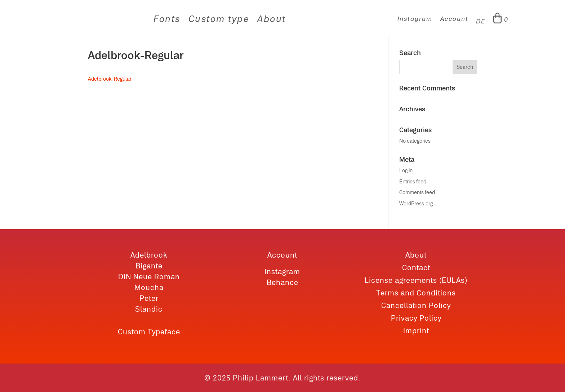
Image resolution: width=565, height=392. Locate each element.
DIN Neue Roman (149, 277)
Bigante (149, 266)
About (272, 20)
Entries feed (413, 182)
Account (454, 19)
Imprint (416, 331)
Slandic (149, 309)
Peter (149, 298)
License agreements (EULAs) (416, 280)
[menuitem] (481, 23)
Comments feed (417, 192)
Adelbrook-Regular (110, 79)
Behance (282, 282)
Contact (416, 268)
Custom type (219, 20)
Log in (406, 170)
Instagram (415, 19)
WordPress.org (416, 204)
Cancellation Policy (416, 305)
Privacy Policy (416, 318)
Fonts (167, 20)
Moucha (149, 287)
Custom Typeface (149, 332)
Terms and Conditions (416, 293)
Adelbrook (149, 255)
